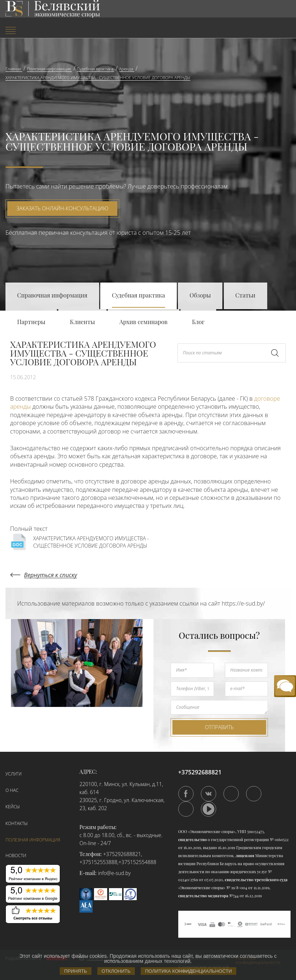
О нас (12, 790)
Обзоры (200, 295)
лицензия (245, 855)
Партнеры (31, 322)
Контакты (17, 823)
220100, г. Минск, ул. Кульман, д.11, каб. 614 (121, 788)
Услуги (13, 774)
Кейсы (13, 807)
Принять (76, 971)
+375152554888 (137, 862)
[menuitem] (49, 31)
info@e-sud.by (114, 873)
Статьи (246, 295)
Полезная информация (33, 840)
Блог (198, 322)
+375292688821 (122, 854)
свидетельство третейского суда (256, 880)
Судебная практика (139, 295)
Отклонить (116, 971)
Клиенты (83, 322)
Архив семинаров (144, 322)
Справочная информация (52, 295)
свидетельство (192, 839)
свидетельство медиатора (203, 896)
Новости (16, 855)
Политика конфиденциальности (188, 971)
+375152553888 (98, 862)
